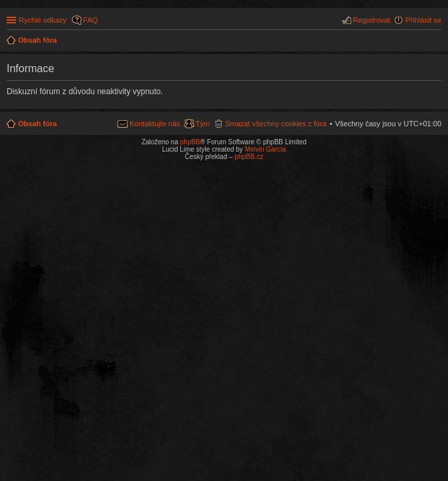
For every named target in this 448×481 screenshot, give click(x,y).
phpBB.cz (249, 157)
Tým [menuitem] (203, 124)
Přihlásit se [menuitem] (423, 20)
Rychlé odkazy (43, 20)
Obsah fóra (37, 124)
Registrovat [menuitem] (372, 20)
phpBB (190, 142)
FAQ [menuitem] (91, 20)
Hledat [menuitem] (436, 41)
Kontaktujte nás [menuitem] (155, 124)
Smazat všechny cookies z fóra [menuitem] (276, 124)
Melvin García (266, 149)
